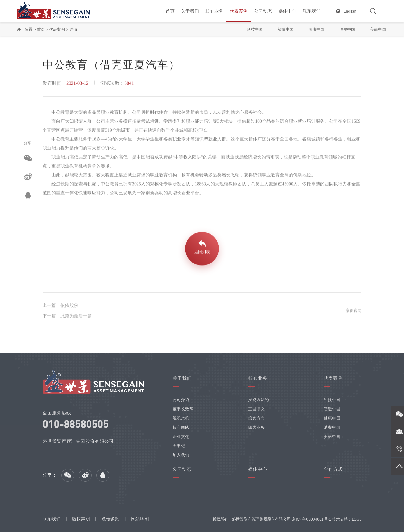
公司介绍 (181, 400)
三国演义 (257, 409)
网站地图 (140, 519)
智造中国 (286, 29)
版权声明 (81, 519)
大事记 (179, 446)
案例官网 (354, 312)
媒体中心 (287, 11)
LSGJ (357, 519)
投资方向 (257, 418)
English (350, 11)
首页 (170, 11)
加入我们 (181, 455)
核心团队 (181, 427)
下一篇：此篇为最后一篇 (67, 317)
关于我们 (190, 11)
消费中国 (347, 29)
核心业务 (214, 11)
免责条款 (111, 519)
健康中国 (316, 29)
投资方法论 (259, 400)
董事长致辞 (183, 409)
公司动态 (263, 11)
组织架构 (181, 418)
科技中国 (255, 29)
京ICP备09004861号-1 (311, 519)
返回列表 (202, 253)
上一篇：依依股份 (60, 307)
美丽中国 (378, 29)
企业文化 (181, 437)
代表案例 (239, 11)
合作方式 (333, 469)
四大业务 (257, 427)
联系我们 (312, 11)
